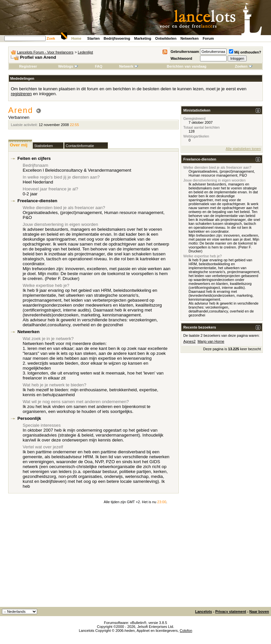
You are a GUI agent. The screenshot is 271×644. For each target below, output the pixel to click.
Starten (94, 38)
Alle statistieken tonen (243, 149)
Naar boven (259, 612)
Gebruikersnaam (185, 52)
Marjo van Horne (211, 341)
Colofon (186, 631)
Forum (208, 38)
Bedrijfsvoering (117, 38)
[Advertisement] (136, 558)
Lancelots (203, 612)
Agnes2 (189, 341)
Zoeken (244, 66)
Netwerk (129, 66)
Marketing (143, 38)
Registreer (28, 66)
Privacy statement (231, 612)
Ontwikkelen (166, 38)
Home (76, 38)
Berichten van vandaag (187, 66)
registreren (21, 94)
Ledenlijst (85, 52)
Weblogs (68, 66)
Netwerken (190, 38)
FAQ (99, 66)
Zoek (51, 38)
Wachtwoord (181, 58)
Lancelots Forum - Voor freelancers (45, 52)
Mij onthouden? (245, 52)
